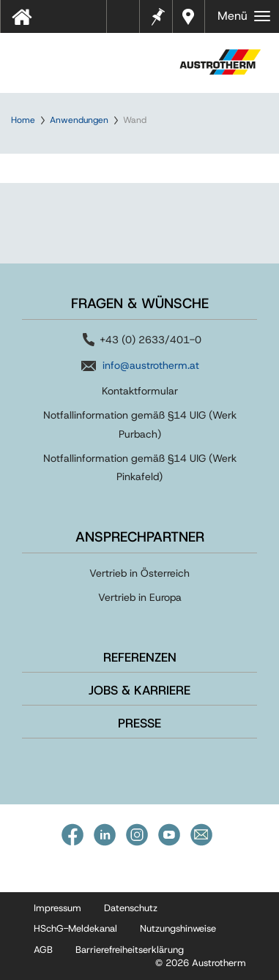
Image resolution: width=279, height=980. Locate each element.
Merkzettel (157, 15)
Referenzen (140, 657)
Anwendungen (79, 120)
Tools (129, 21)
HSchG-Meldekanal (75, 928)
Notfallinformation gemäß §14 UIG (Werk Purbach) (140, 424)
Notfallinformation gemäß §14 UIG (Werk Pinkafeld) (140, 467)
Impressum (57, 908)
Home (23, 120)
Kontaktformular (140, 391)
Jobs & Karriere (139, 690)
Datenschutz (131, 908)
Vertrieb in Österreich (139, 573)
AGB (43, 950)
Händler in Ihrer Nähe (190, 16)
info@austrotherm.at (151, 365)
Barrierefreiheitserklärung (130, 950)
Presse (139, 723)
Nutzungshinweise (178, 928)
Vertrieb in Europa (140, 597)
